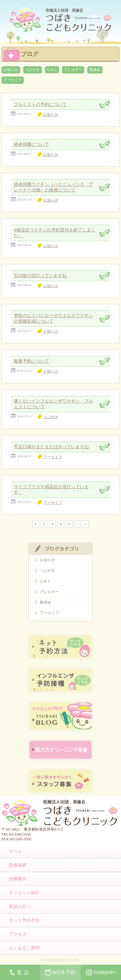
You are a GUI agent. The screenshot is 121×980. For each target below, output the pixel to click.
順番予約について (31, 361)
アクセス (18, 934)
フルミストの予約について (40, 104)
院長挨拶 (18, 865)
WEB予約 (60, 972)
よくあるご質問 (24, 948)
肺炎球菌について (31, 144)
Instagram (101, 972)
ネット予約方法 (24, 920)
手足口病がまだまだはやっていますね (51, 447)
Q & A (52, 70)
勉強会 (95, 70)
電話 (20, 972)
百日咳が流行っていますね (40, 276)
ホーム (15, 851)
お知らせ (11, 70)
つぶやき (33, 70)
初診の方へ (20, 906)
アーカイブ (13, 80)
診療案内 (18, 879)
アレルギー (73, 70)
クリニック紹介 (24, 893)
